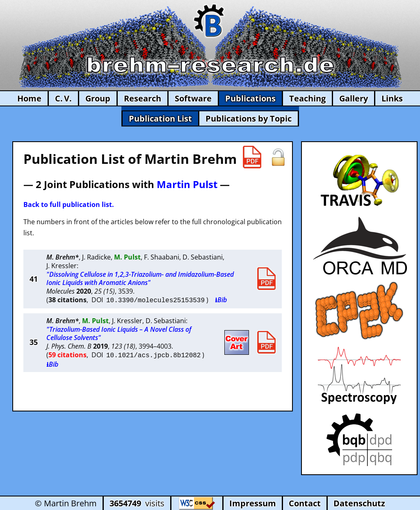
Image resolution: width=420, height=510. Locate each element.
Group (98, 98)
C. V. (63, 98)
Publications (250, 98)
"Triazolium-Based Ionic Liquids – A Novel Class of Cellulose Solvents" (119, 333)
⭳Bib (221, 300)
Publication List (160, 118)
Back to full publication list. (69, 204)
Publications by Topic (249, 118)
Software (193, 98)
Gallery (354, 98)
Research (143, 98)
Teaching (307, 98)
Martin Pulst (187, 184)
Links (392, 98)
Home (29, 98)
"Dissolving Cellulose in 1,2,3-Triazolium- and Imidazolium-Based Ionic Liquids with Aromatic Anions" (140, 279)
